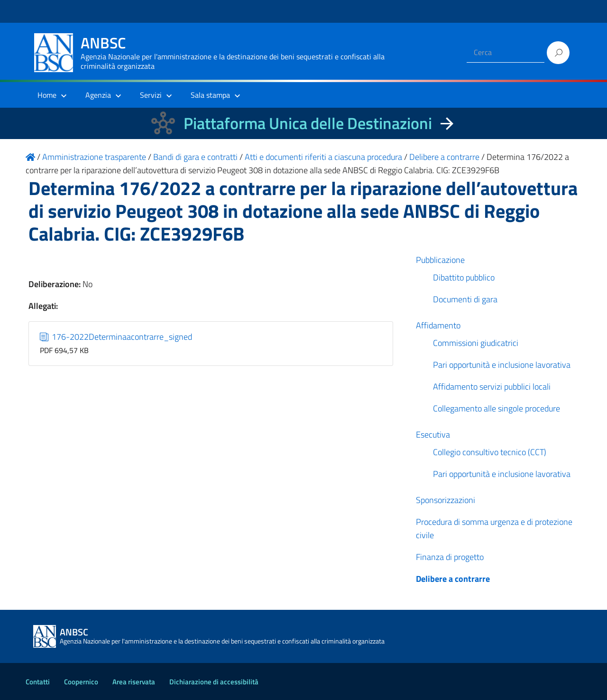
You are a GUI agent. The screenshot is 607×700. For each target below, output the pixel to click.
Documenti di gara (465, 299)
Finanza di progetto (450, 557)
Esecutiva (433, 434)
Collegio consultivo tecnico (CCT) (490, 452)
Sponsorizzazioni (446, 500)
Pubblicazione (440, 260)
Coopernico (81, 682)
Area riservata (134, 682)
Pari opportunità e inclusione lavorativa (502, 365)
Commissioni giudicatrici (476, 343)
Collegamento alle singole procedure (497, 408)
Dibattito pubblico (464, 277)
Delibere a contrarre (453, 579)
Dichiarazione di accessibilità (214, 682)
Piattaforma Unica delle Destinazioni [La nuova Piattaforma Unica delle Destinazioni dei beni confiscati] (308, 123)
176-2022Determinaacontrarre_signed (116, 337)
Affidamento (438, 325)
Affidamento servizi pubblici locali (492, 387)
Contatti (38, 682)
